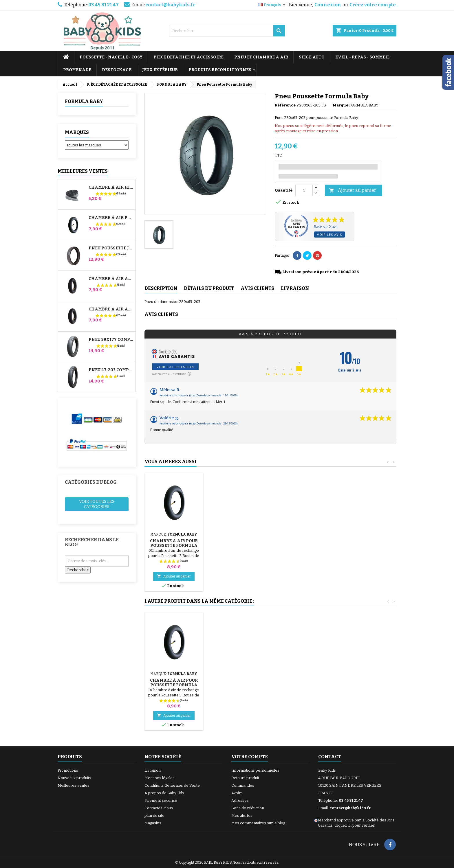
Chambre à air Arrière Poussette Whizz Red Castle (111, 309)
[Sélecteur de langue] (272, 5)
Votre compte (250, 757)
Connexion (328, 5)
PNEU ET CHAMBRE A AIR (261, 57)
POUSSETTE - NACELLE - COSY (111, 57)
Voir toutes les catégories (97, 504)
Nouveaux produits (74, 778)
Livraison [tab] (295, 288)
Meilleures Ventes (83, 171)
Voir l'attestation (175, 367)
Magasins (153, 823)
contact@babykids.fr (170, 5)
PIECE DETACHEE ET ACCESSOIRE (188, 57)
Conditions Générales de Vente (172, 785)
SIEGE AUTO (312, 57)
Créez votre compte (373, 5)
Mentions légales (160, 778)
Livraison (153, 770)
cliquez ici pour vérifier (354, 825)
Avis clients (161, 314)
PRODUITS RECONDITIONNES (220, 70)
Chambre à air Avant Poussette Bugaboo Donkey (111, 279)
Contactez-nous (159, 808)
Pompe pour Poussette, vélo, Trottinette (174, 539)
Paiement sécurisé (161, 800)
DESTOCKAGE (117, 70)
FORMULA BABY (84, 101)
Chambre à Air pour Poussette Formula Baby (302, 546)
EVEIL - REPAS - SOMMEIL (363, 57)
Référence (285, 105)
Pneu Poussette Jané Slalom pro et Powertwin (111, 248)
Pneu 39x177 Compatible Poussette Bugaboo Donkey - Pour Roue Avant (111, 340)
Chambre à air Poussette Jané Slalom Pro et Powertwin (111, 218)
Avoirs (237, 793)
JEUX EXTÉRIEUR (160, 70)
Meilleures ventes (74, 785)
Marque (340, 105)
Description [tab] (161, 288)
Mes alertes (242, 815)
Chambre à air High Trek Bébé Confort (111, 187)
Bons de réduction (248, 808)
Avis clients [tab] (257, 288)
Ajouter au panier (353, 191)
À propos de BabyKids (164, 793)
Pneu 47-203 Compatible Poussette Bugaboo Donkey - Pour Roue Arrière (111, 370)
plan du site (154, 815)
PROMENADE (77, 70)
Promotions (68, 770)
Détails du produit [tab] (209, 288)
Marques (77, 132)
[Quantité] (304, 190)
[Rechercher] (227, 31)
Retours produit (245, 778)
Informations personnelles (255, 770)
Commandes (243, 785)
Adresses (240, 800)
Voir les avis (329, 235)
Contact (329, 757)
